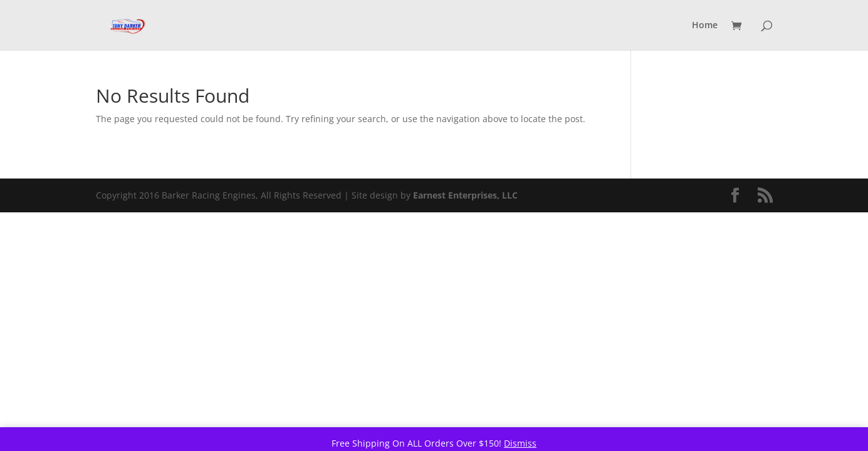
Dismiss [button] (520, 443)
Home (705, 26)
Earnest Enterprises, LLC (465, 195)
